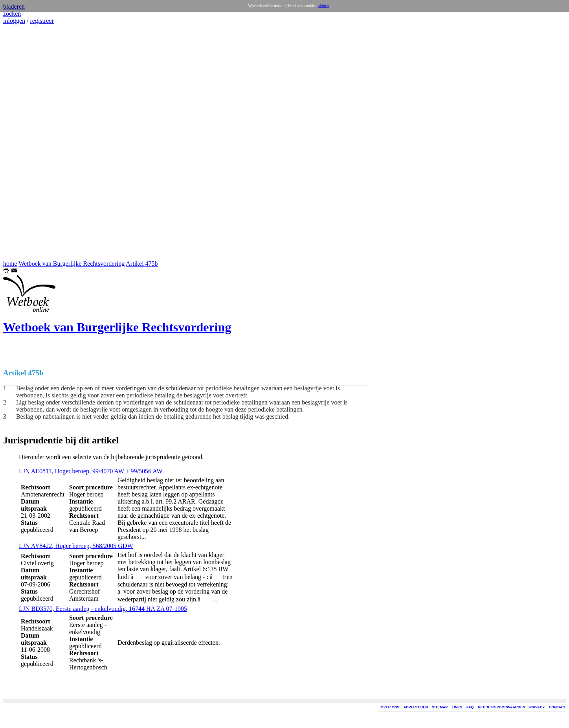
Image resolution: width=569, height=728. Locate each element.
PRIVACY (537, 707)
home (10, 264)
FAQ (470, 707)
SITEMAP (440, 707)
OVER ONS (390, 707)
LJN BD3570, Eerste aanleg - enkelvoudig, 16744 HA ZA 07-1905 (103, 609)
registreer (42, 21)
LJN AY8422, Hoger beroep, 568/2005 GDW (76, 546)
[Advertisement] (27, 142)
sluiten (324, 6)
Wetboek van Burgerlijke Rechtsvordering (72, 264)
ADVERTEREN (416, 707)
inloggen (14, 21)
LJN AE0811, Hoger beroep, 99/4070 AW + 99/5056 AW (91, 471)
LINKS (457, 707)
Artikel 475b (142, 264)
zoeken (12, 14)
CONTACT (557, 707)
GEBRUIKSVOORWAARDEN (501, 707)
